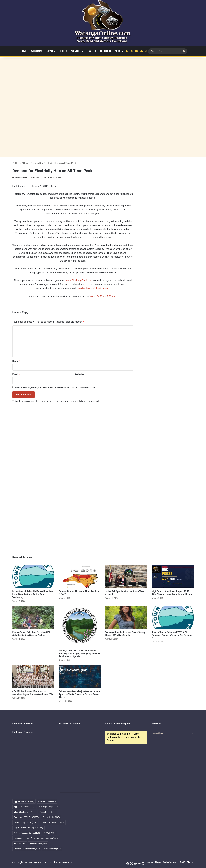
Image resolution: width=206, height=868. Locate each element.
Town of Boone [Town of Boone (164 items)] (38, 844)
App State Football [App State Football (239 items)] (24, 807)
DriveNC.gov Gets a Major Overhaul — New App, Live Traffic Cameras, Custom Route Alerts (80, 694)
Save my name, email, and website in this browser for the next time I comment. (56, 388)
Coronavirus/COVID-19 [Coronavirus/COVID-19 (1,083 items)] (26, 817)
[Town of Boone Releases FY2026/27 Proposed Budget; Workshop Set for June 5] (173, 618)
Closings (105, 51)
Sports (63, 51)
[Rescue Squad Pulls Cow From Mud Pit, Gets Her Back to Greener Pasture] (33, 618)
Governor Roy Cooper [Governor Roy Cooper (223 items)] (25, 822)
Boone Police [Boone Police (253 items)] (47, 812)
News (50, 51)
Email (16, 374)
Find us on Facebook (23, 732)
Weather (76, 51)
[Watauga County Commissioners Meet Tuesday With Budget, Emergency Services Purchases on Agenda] (80, 627)
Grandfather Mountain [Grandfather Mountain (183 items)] (52, 822)
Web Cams (37, 51)
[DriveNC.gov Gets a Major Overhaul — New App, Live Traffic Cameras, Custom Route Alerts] (80, 677)
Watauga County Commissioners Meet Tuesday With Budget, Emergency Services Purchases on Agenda (80, 653)
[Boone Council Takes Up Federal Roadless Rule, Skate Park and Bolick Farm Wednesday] (33, 577)
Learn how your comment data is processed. (76, 401)
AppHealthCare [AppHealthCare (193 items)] (47, 801)
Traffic (92, 51)
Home (24, 51)
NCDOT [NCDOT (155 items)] (50, 833)
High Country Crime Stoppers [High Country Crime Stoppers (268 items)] (29, 828)
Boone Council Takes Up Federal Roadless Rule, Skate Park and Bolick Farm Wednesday (33, 594)
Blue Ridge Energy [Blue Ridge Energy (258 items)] (48, 807)
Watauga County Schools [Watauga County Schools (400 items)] (27, 849)
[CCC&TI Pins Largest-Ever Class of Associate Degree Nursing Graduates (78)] (33, 677)
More (118, 51)
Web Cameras (170, 862)
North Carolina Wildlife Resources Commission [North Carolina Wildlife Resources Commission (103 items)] (36, 838)
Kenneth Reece (21, 178)
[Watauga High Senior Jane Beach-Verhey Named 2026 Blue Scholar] (126, 618)
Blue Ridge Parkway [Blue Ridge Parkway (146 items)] (25, 812)
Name (16, 361)
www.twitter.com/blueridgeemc (93, 288)
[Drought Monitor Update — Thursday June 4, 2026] (80, 577)
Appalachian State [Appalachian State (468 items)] (24, 801)
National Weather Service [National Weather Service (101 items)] (27, 833)
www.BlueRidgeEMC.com (79, 280)
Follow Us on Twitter (70, 724)
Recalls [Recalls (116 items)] (20, 844)
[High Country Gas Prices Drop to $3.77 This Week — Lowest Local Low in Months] (173, 577)
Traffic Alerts (186, 862)
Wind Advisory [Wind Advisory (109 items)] (52, 849)
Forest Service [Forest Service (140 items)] (51, 817)
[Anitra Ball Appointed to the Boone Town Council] (126, 577)
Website (79, 374)
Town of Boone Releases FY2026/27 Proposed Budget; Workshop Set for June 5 (172, 635)
